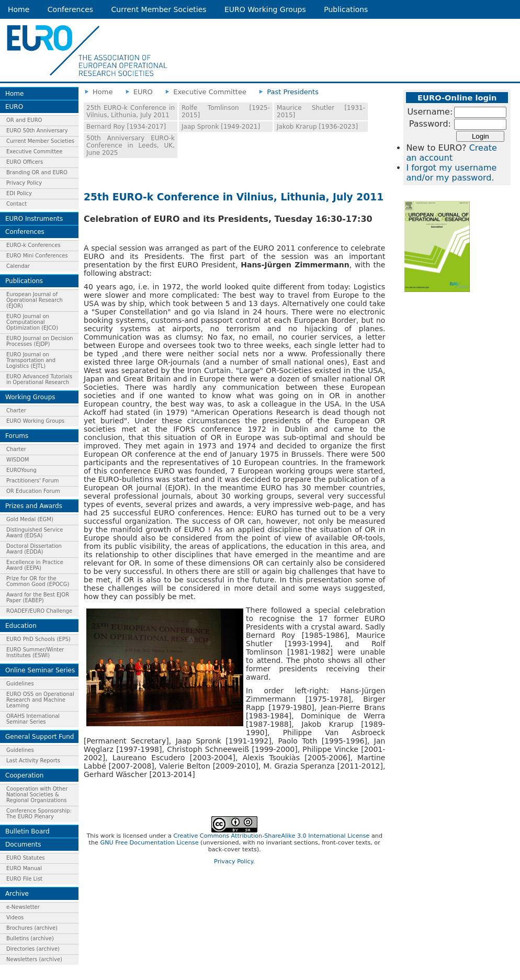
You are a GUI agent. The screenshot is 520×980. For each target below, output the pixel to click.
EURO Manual (24, 868)
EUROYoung (21, 470)
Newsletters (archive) (34, 959)
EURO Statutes (26, 858)
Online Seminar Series (40, 670)
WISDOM (18, 460)
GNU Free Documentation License (150, 843)
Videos (15, 917)
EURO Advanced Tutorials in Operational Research (39, 379)
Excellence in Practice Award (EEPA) (35, 565)
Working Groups (30, 397)
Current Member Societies (159, 9)
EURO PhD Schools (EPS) (38, 639)
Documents (23, 844)
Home (19, 9)
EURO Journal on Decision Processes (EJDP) (40, 341)
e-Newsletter (23, 907)
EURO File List (24, 879)
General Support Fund (39, 737)
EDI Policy (19, 193)
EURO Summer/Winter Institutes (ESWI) (35, 652)
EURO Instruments (34, 219)
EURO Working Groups (265, 9)
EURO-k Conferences (33, 245)
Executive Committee (34, 151)
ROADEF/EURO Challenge (39, 611)
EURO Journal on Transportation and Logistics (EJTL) (31, 360)
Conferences (70, 9)
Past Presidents (293, 92)
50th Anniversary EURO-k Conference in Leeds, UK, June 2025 (131, 145)
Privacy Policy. (234, 861)
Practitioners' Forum (33, 481)
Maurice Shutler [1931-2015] (321, 111)
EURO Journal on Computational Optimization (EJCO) (32, 322)
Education (21, 626)
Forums (17, 436)
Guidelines (20, 684)
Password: (430, 124)
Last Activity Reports (33, 761)
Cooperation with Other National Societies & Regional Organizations (37, 795)
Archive (17, 894)
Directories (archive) (33, 949)
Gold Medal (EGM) (30, 519)
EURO (14, 107)
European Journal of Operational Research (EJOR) (35, 300)
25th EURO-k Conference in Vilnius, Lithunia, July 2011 (131, 111)
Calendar (18, 266)
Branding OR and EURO (37, 172)
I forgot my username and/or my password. (451, 173)
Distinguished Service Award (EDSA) (35, 533)
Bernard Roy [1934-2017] (126, 127)
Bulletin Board (27, 831)
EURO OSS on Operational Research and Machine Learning (40, 700)
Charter (16, 410)
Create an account (451, 153)
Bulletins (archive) (30, 938)
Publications (346, 9)
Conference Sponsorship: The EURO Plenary (39, 814)
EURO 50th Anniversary (37, 131)
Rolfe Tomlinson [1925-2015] (226, 111)
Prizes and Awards (34, 506)
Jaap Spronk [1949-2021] (221, 127)
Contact (16, 204)
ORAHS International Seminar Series (33, 719)
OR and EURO (24, 120)
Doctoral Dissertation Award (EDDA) (34, 549)
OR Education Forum (33, 491)
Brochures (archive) (32, 928)
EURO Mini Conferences (37, 256)
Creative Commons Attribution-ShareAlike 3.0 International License (271, 836)
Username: (430, 112)
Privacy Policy (24, 183)
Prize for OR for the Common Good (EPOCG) (38, 581)
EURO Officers (25, 162)
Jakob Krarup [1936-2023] (317, 127)
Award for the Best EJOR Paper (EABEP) (38, 598)
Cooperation (24, 775)
